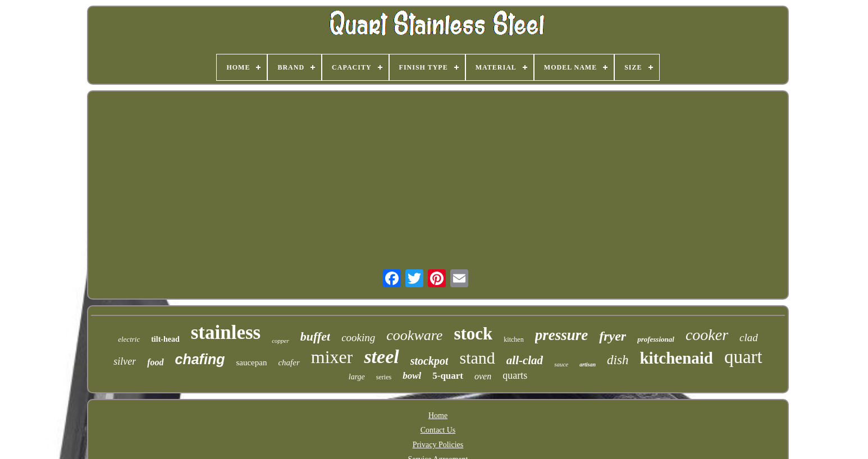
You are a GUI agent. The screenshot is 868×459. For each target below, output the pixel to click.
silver (125, 361)
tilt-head (165, 339)
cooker (707, 335)
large (357, 377)
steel (381, 357)
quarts (515, 375)
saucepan (251, 362)
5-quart (448, 376)
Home (438, 416)
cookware (414, 335)
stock (473, 334)
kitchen (513, 339)
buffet (315, 336)
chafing (200, 359)
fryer (613, 336)
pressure (562, 335)
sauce (561, 364)
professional (656, 339)
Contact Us (438, 430)
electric (129, 339)
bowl (412, 376)
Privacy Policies (438, 445)
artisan (588, 364)
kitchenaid (676, 358)
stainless (226, 332)
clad (749, 338)
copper (280, 341)
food (155, 362)
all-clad (525, 360)
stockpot (430, 361)
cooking (358, 338)
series (384, 377)
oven (483, 376)
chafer (289, 362)
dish (618, 360)
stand (477, 358)
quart (743, 357)
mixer (332, 357)
